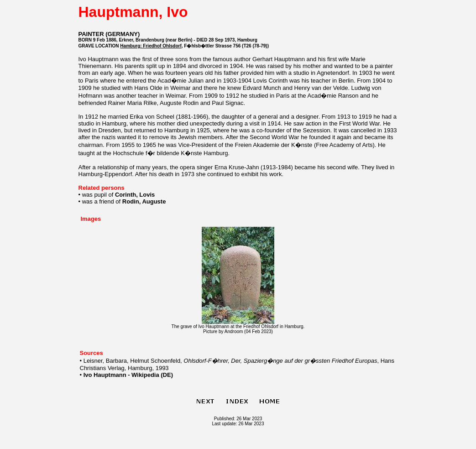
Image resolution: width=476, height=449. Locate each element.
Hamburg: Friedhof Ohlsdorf (151, 46)
